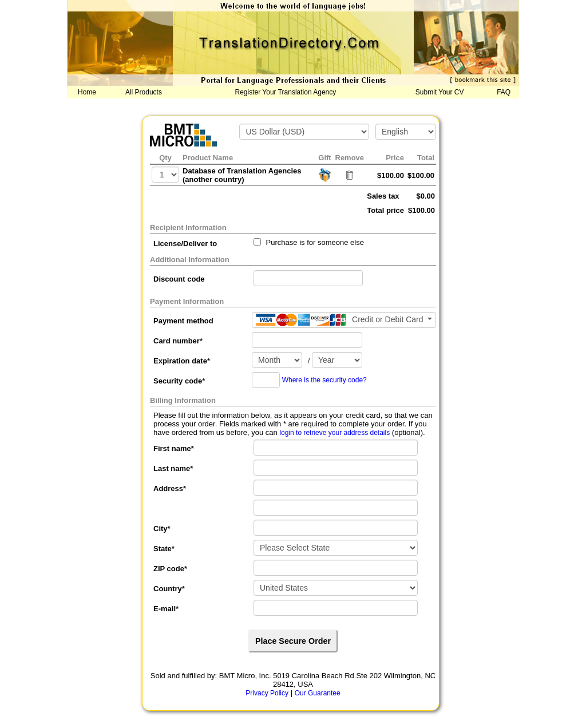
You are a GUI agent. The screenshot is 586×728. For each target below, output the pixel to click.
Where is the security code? (324, 380)
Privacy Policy (267, 693)
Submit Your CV (440, 92)
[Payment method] (344, 320)
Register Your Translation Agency (286, 92)
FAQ (504, 92)
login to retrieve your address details (334, 433)
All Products (144, 92)
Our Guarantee (318, 693)
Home (87, 92)
